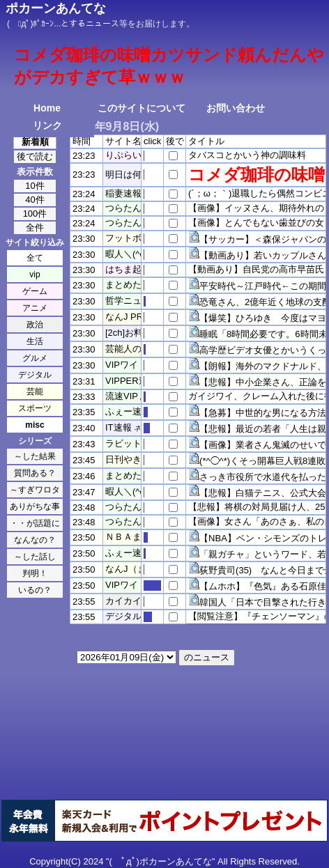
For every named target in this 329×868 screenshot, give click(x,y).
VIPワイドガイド (140, 365)
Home (47, 108)
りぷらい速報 (132, 155)
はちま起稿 (128, 269)
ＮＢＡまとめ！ (137, 537)
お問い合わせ (236, 108)
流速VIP (122, 396)
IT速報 (118, 427)
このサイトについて (141, 108)
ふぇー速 (123, 411)
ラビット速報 (132, 443)
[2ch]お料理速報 (138, 333)
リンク (47, 125)
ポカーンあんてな (56, 8)
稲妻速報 (123, 193)
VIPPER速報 (131, 381)
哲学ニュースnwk (140, 301)
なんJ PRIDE (132, 317)
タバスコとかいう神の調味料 (247, 155)
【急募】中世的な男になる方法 (263, 413)
